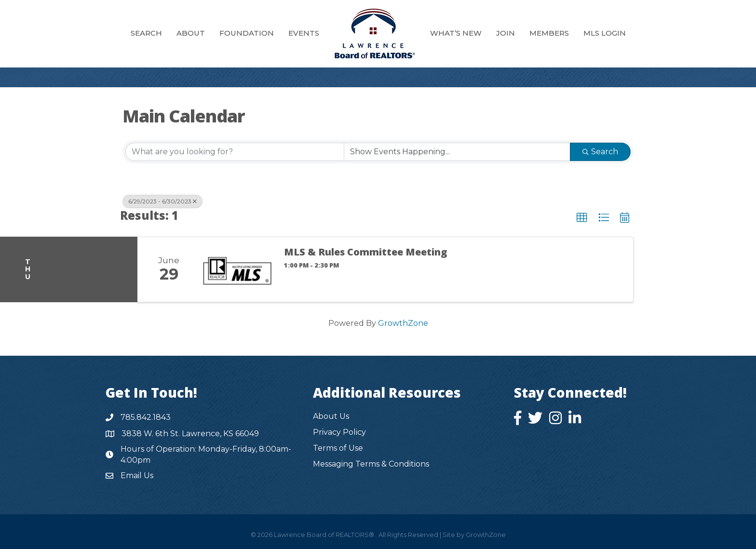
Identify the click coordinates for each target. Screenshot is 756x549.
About (191, 33)
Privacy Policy (339, 432)
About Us (331, 416)
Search (146, 33)
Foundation (247, 33)
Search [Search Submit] (600, 152)
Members (549, 33)
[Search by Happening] (457, 152)
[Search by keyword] (235, 152)
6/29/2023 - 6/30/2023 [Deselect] (162, 201)
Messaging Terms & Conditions (371, 464)
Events (304, 33)
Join (506, 33)
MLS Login (605, 33)
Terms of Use (338, 448)
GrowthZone (403, 323)
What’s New (456, 33)
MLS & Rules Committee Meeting (365, 252)
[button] (582, 218)
